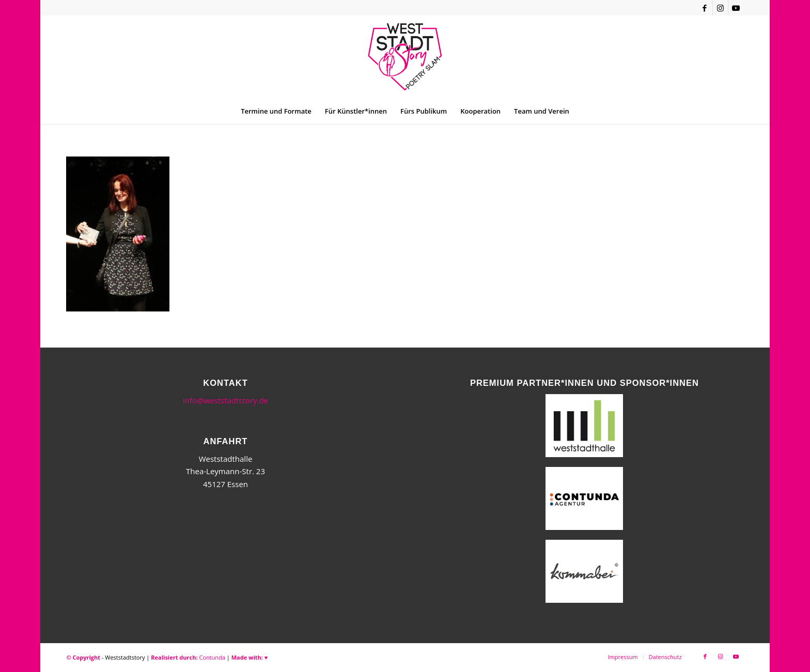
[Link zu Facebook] (705, 8)
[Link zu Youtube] (736, 8)
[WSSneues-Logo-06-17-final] (405, 57)
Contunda (212, 657)
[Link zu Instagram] (720, 8)
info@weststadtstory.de (225, 400)
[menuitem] (276, 111)
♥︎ (266, 657)
